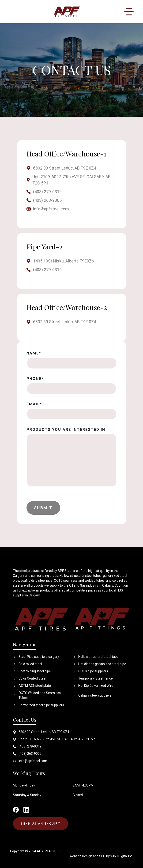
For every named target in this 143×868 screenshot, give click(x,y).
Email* (34, 404)
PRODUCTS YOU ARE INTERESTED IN (66, 430)
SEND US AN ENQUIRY (41, 824)
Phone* (35, 379)
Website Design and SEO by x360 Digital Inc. (101, 856)
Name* (34, 353)
